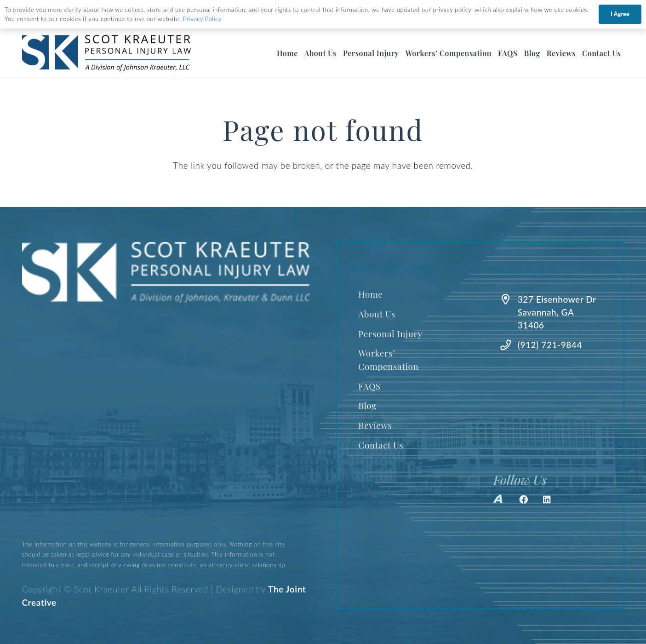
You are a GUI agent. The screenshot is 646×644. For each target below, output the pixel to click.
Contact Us (381, 445)
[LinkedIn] (547, 500)
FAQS (369, 386)
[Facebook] (524, 500)
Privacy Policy (202, 19)
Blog (367, 405)
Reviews (375, 425)
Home (370, 294)
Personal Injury (390, 333)
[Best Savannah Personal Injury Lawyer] (106, 53)
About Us (377, 314)
